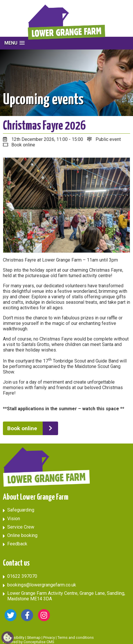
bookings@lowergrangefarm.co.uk (42, 585)
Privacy (49, 637)
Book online (22, 428)
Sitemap (34, 637)
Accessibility (14, 637)
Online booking (22, 535)
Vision (14, 519)
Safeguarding (21, 510)
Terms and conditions (76, 637)
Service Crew (21, 527)
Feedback (17, 544)
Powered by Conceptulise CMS (28, 642)
